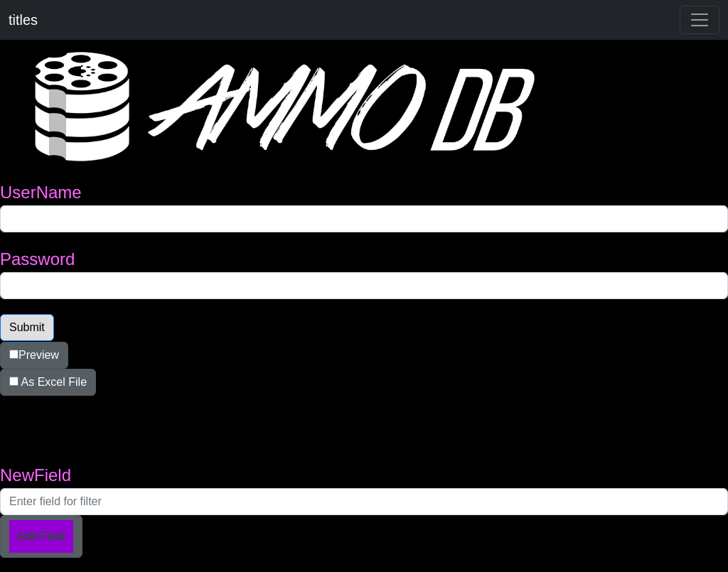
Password (37, 259)
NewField (36, 475)
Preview (34, 355)
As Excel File (48, 382)
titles (23, 20)
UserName (41, 192)
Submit (27, 327)
